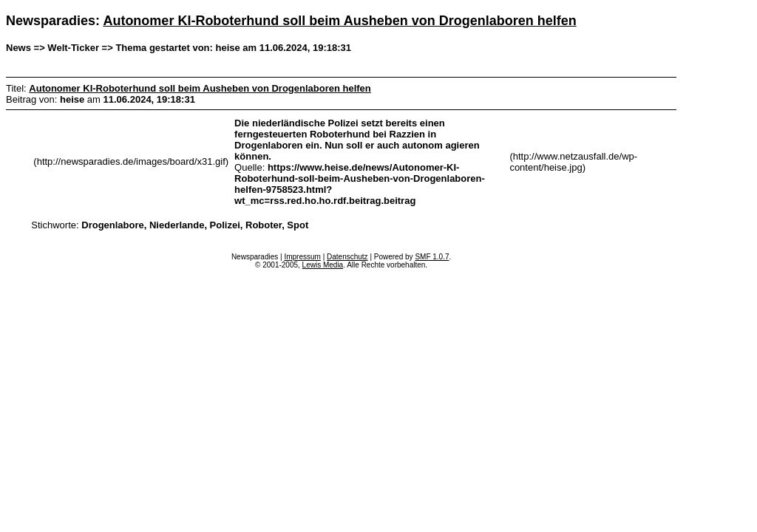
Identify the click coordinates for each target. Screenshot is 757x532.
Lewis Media (323, 265)
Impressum (302, 257)
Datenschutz (347, 257)
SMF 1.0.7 (432, 257)
